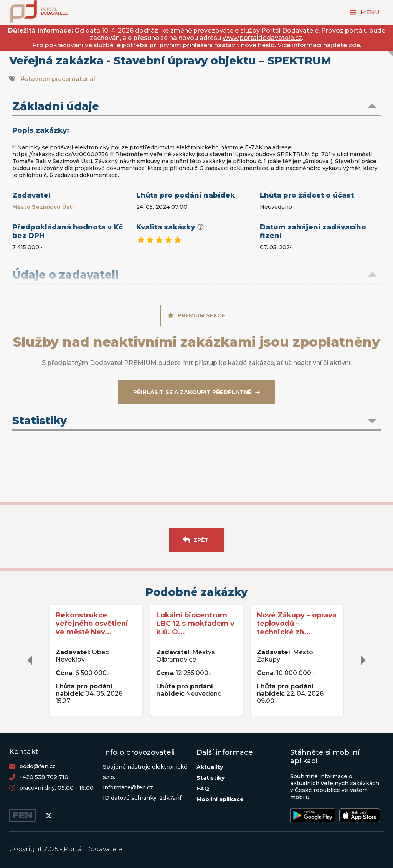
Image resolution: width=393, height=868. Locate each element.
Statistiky (211, 778)
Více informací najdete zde (319, 45)
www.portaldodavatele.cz (262, 38)
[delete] (30, 660)
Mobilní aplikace (220, 799)
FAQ (203, 789)
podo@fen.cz (37, 766)
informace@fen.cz (128, 787)
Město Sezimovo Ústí (43, 207)
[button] (196, 107)
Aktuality (210, 767)
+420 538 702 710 (44, 777)
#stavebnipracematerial (58, 79)
